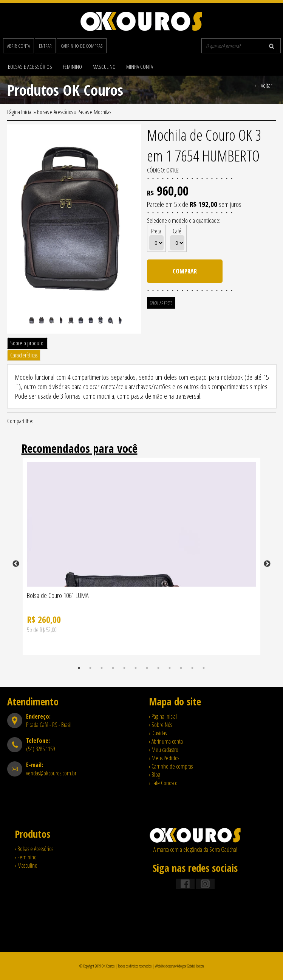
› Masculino (26, 865)
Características (24, 355)
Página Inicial (20, 112)
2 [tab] (90, 668)
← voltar (263, 85)
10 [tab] (181, 668)
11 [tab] (192, 668)
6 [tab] (136, 668)
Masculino (104, 67)
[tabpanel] (142, 564)
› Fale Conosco (163, 783)
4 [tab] (113, 668)
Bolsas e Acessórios (30, 67)
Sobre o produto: (27, 343)
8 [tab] (158, 668)
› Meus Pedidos (164, 758)
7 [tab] (147, 668)
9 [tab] (170, 668)
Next (267, 564)
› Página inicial (163, 716)
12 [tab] (204, 668)
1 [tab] (79, 668)
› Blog (155, 775)
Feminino (72, 67)
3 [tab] (102, 668)
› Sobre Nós (160, 725)
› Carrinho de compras (171, 766)
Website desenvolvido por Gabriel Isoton (179, 966)
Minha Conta (140, 67)
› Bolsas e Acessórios (34, 849)
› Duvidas (158, 733)
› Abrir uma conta (166, 741)
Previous (16, 564)
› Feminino (26, 857)
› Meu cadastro (164, 750)
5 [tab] (124, 668)
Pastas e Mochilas (94, 112)
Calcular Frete (161, 303)
